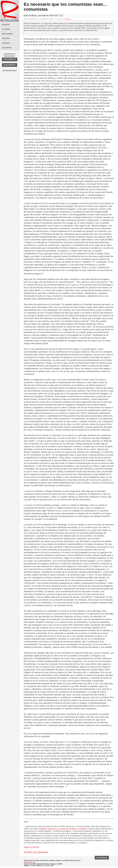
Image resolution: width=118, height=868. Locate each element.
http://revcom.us (29, 862)
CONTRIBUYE (9, 59)
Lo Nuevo (6, 29)
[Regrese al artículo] (31, 847)
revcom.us (68, 19)
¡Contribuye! (102, 858)
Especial (6, 24)
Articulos (6, 38)
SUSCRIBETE (9, 65)
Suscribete (7, 48)
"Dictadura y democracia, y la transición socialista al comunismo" (63, 829)
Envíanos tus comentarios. (36, 852)
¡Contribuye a (9, 55)
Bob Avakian (7, 34)
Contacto (6, 43)
